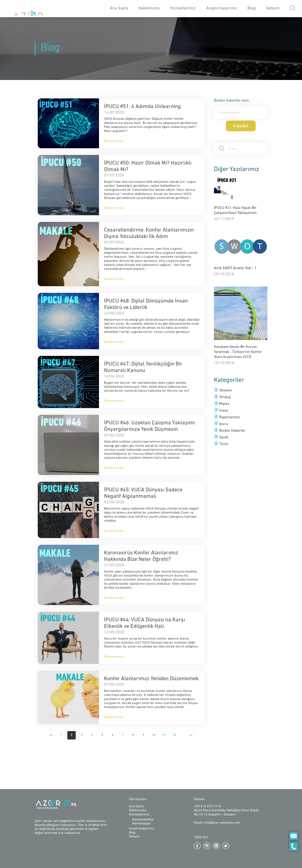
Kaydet (241, 126)
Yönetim (226, 391)
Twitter (226, 846)
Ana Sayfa (119, 8)
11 (164, 735)
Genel (224, 437)
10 (154, 735)
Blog (252, 8)
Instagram (207, 846)
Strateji (225, 397)
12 (174, 735)
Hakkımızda (149, 8)
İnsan (224, 411)
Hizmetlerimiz (183, 8)
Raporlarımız (230, 417)
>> (191, 735)
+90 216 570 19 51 (208, 806)
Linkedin (216, 846)
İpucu (224, 424)
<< (51, 735)
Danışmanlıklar (143, 820)
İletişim (273, 8)
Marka (224, 404)
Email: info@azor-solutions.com (217, 823)
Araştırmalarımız (222, 8)
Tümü (224, 444)
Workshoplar (141, 824)
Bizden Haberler (232, 431)
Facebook (197, 846)
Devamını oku (114, 141)
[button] (293, 9)
